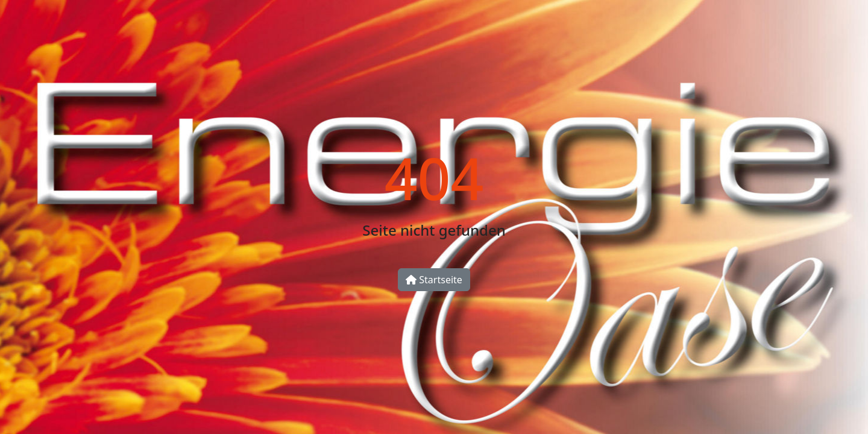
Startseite (434, 280)
